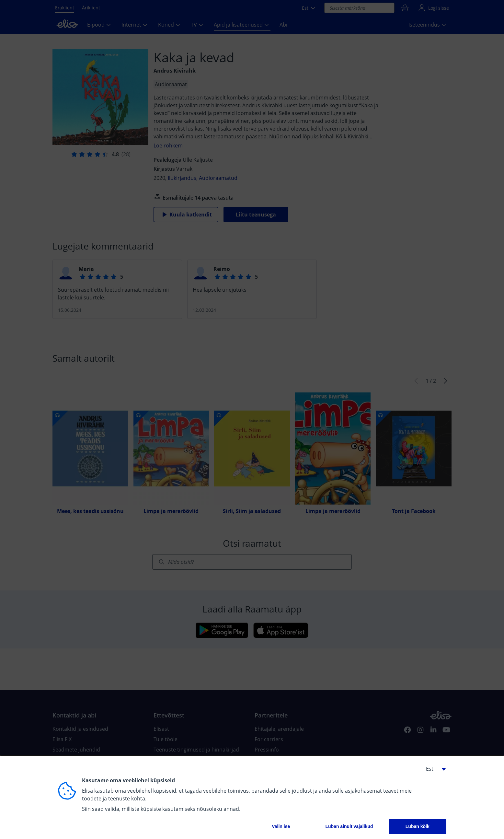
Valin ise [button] (281, 826)
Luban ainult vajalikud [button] (349, 826)
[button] (433, 769)
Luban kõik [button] (418, 826)
